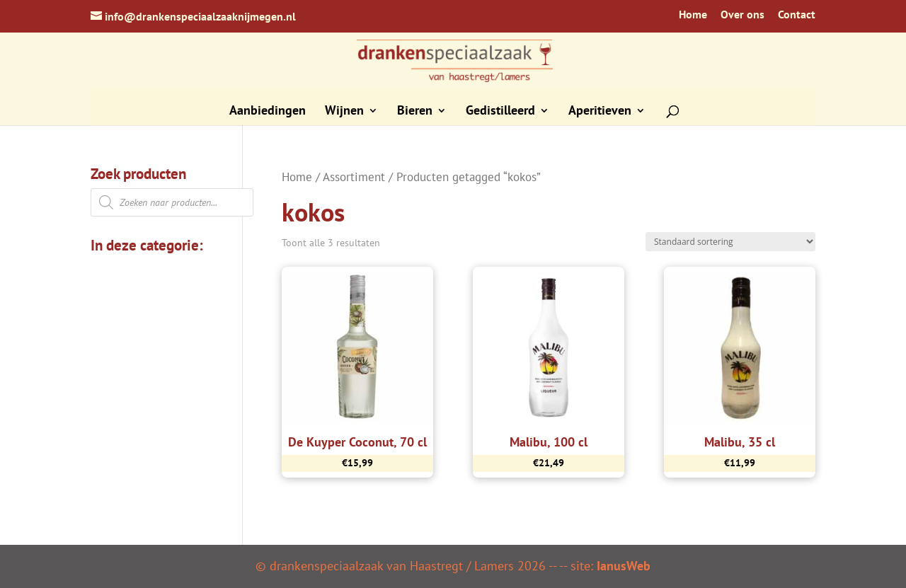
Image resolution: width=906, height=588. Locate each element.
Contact (797, 15)
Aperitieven (600, 112)
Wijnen (344, 112)
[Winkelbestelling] (730, 242)
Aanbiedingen (268, 112)
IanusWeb (624, 566)
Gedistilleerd (500, 112)
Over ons (742, 15)
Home (693, 15)
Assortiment (354, 177)
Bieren (415, 112)
